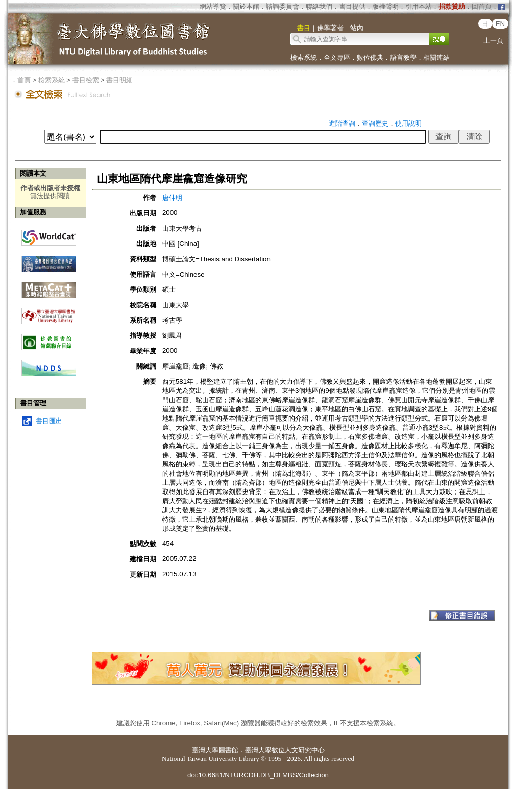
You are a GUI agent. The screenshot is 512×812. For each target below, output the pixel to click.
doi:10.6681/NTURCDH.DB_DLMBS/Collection (258, 775)
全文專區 (337, 57)
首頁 (24, 80)
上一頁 (493, 41)
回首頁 (482, 6)
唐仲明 (172, 198)
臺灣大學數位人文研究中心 (285, 750)
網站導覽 (213, 6)
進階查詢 (342, 123)
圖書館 (228, 750)
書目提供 (352, 6)
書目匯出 (49, 421)
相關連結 (436, 57)
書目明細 (119, 80)
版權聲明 (385, 6)
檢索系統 (304, 57)
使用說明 (408, 123)
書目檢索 (86, 80)
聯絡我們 (319, 6)
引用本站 (419, 6)
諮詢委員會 (283, 6)
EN (501, 24)
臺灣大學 (205, 750)
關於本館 (246, 6)
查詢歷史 (375, 123)
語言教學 (403, 57)
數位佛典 (370, 57)
